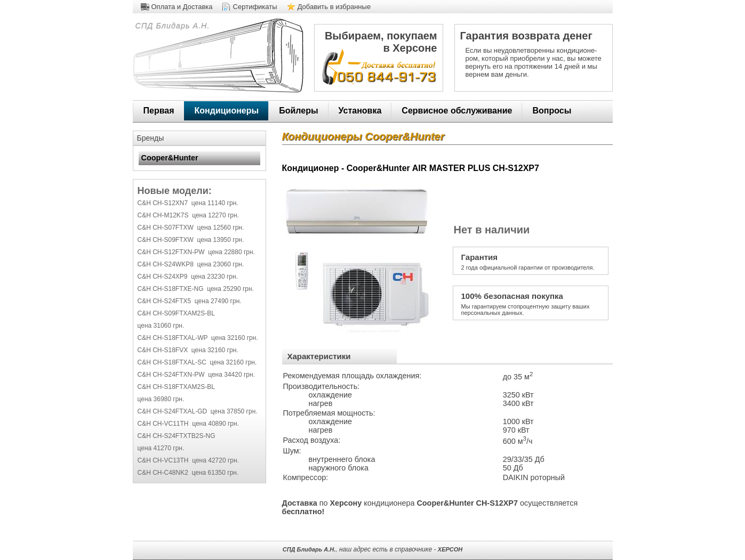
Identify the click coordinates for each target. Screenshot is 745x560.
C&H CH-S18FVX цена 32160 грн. (188, 350)
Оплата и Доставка (182, 7)
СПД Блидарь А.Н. (171, 26)
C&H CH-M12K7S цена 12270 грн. (188, 215)
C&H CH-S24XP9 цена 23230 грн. (188, 277)
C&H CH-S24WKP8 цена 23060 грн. (191, 264)
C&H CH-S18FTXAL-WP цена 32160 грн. (198, 338)
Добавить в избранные (334, 7)
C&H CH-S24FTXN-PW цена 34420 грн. (196, 375)
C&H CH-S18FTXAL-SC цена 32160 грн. (197, 362)
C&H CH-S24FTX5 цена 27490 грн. (190, 301)
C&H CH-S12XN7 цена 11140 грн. (188, 203)
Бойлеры (298, 111)
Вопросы (552, 111)
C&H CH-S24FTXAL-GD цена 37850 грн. (198, 411)
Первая (159, 111)
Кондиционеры (227, 111)
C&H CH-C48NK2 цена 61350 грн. (188, 473)
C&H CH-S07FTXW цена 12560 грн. (191, 228)
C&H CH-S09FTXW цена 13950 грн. (191, 240)
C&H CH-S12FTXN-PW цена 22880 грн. (196, 252)
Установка (360, 111)
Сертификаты (255, 7)
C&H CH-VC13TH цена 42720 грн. (188, 460)
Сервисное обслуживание (457, 111)
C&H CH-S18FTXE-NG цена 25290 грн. (196, 289)
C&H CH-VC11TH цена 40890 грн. (188, 424)
